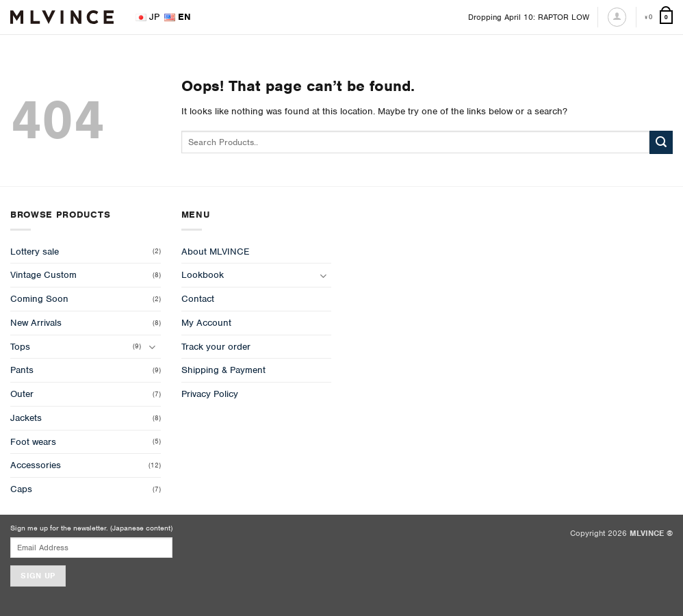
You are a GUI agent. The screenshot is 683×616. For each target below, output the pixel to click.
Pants (22, 370)
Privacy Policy (210, 394)
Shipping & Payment (223, 370)
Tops (20, 347)
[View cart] (659, 17)
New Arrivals (36, 323)
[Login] (617, 17)
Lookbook (203, 275)
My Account (206, 323)
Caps (21, 489)
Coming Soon (39, 299)
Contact (198, 299)
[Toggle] (153, 347)
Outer (22, 394)
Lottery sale (35, 252)
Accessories (36, 465)
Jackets (26, 418)
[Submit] (661, 142)
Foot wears (33, 442)
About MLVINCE (215, 252)
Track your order (216, 347)
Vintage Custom (43, 275)
